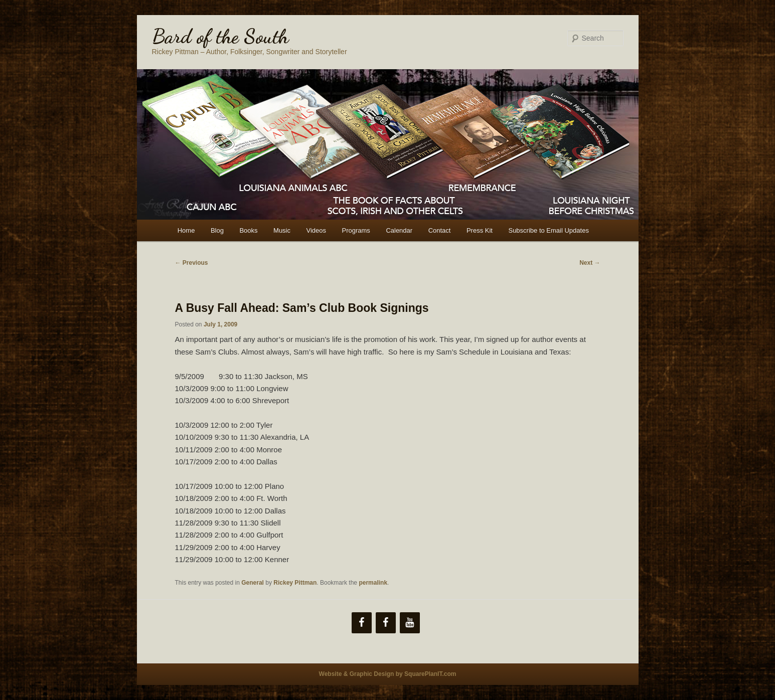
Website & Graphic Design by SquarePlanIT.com (388, 674)
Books (248, 230)
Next (590, 263)
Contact (440, 230)
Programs (356, 230)
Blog (217, 230)
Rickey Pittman (295, 583)
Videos (317, 230)
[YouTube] (410, 623)
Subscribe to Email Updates (548, 230)
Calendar (399, 230)
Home (186, 230)
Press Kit (480, 230)
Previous (192, 263)
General (253, 583)
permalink (373, 583)
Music (282, 230)
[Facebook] (362, 623)
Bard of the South (220, 36)
